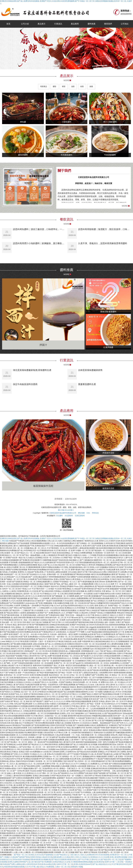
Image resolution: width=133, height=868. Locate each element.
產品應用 (75, 24)
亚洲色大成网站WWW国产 (17, 862)
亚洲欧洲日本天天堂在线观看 (98, 855)
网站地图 (5, 541)
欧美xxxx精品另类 (49, 864)
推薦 (91, 87)
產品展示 (42, 24)
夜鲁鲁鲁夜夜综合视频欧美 (40, 859)
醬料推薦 (91, 24)
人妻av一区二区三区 (62, 867)
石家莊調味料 (80, 516)
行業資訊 (58, 24)
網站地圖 (81, 513)
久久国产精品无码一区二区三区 (109, 859)
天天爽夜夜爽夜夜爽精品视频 (81, 862)
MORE (67, 80)
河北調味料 (69, 516)
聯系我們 (108, 24)
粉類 (82, 87)
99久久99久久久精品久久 (80, 857)
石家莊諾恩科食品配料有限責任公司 (63, 513)
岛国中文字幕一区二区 (65, 864)
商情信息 (95, 513)
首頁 (8, 24)
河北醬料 (59, 516)
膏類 (64, 87)
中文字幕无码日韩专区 (120, 864)
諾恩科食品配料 (71, 499)
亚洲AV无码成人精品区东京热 (41, 857)
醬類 (54, 87)
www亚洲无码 (98, 862)
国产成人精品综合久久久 (102, 864)
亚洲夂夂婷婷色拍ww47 (83, 864)
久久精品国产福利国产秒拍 (19, 857)
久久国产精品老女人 (61, 855)
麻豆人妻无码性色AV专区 (32, 864)
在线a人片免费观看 (47, 867)
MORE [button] (125, 206)
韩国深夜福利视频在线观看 (14, 867)
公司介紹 (25, 24)
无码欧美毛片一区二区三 (119, 855)
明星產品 (44, 87)
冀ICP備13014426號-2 (66, 510)
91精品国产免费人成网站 (12, 864)
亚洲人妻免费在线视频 (118, 857)
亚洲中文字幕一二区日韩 (114, 862)
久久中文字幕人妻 (32, 867)
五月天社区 (39, 855)
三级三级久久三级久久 (78, 855)
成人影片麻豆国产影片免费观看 (40, 862)
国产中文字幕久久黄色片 (87, 859)
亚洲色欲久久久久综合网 (100, 857)
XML (88, 513)
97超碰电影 (48, 855)
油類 (73, 87)
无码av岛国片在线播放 (21, 859)
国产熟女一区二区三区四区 (24, 855)
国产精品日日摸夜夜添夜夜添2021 (64, 859)
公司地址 (125, 24)
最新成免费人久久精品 (62, 857)
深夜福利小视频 (77, 867)
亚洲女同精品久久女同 (61, 862)
